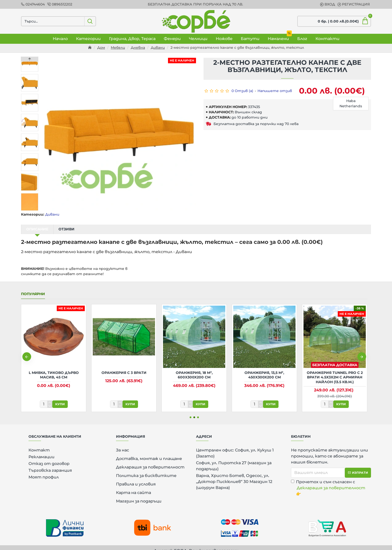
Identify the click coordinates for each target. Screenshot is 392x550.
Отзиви (66, 229)
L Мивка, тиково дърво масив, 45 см (54, 369)
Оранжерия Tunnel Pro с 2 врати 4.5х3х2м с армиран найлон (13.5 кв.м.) (335, 371)
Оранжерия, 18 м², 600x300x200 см (194, 369)
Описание (37, 229)
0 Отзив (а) (242, 91)
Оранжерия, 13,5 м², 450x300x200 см (264, 369)
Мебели (118, 48)
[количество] (46, 398)
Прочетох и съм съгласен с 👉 (328, 482)
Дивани (158, 48)
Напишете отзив (275, 91)
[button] (30, 209)
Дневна (138, 48)
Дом (101, 48)
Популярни (33, 288)
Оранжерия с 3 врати (124, 366)
